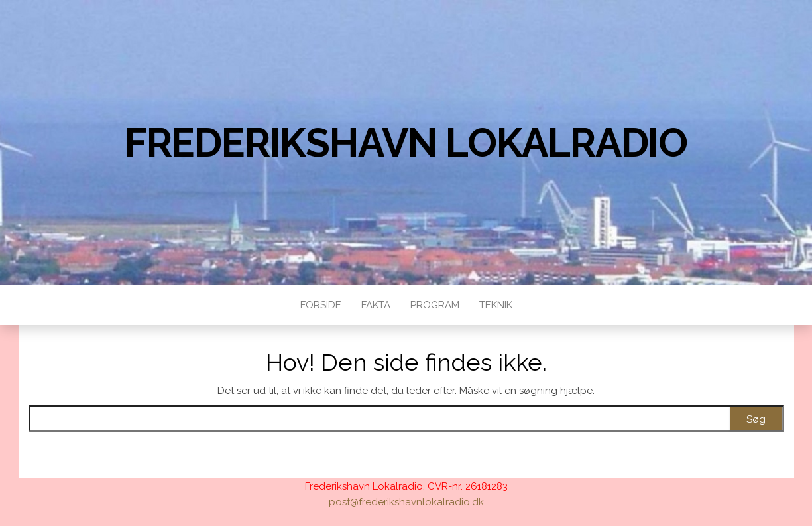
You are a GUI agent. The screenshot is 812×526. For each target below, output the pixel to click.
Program (435, 305)
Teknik (496, 305)
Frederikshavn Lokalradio (406, 143)
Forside (321, 305)
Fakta (376, 305)
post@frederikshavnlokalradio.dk (406, 502)
